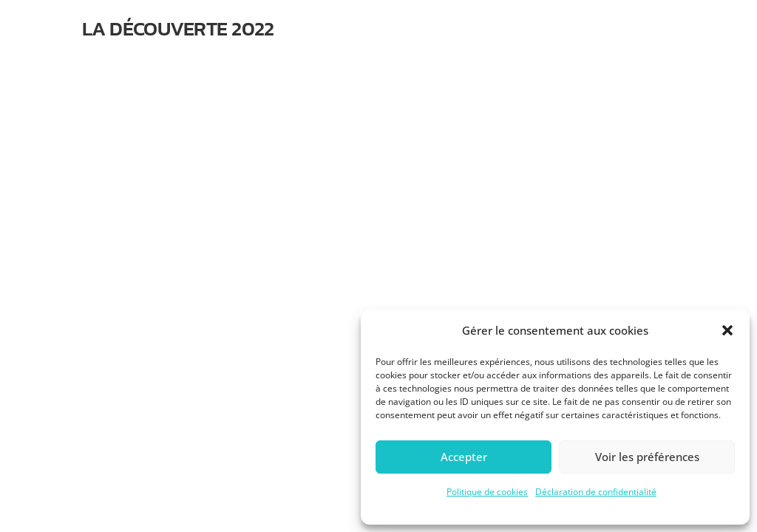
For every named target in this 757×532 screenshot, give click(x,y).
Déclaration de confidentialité (596, 492)
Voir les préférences (647, 457)
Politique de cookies (487, 492)
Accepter (464, 457)
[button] (727, 330)
